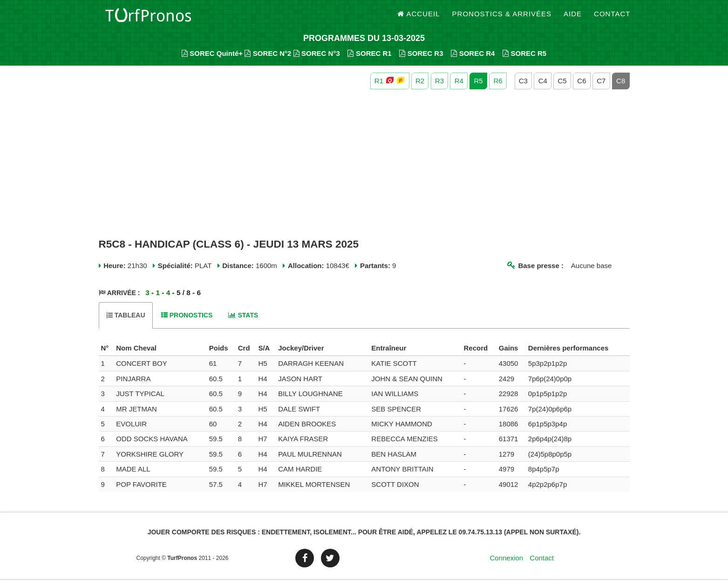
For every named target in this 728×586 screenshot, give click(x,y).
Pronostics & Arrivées (502, 18)
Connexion (506, 565)
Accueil (419, 18)
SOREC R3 (421, 61)
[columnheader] (106, 356)
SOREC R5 (524, 61)
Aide (573, 18)
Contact (612, 18)
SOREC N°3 (317, 61)
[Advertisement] (364, 171)
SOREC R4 (473, 61)
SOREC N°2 (268, 61)
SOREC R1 (369, 61)
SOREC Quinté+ (212, 61)
